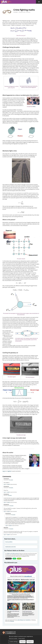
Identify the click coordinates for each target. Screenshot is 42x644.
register (9, 471)
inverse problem (9, 542)
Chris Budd (15, 12)
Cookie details (22, 638)
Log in (4, 471)
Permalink (11, 480)
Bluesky (12, 621)
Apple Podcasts (9, 559)
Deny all (23, 642)
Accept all (30, 642)
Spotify (15, 559)
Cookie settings (14, 642)
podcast (13, 554)
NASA (34, 106)
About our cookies (13, 638)
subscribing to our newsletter (24, 620)
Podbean (20, 559)
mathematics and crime (10, 547)
